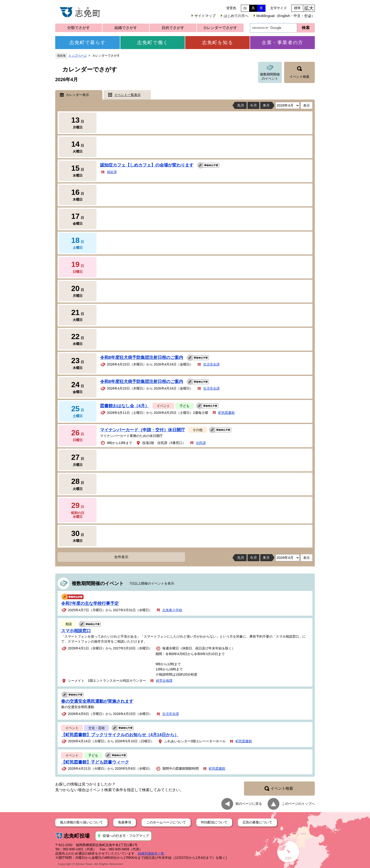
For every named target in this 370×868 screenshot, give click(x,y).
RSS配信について (214, 822)
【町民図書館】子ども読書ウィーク (95, 762)
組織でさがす (126, 28)
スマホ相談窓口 (76, 631)
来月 (266, 105)
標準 (297, 8)
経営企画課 (164, 681)
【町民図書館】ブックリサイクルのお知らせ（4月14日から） (120, 735)
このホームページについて (166, 822)
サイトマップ (205, 16)
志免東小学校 (172, 610)
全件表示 (121, 557)
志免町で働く (153, 42)
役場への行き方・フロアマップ (126, 836)
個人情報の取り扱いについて (81, 822)
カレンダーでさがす (220, 28)
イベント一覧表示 (127, 95)
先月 (241, 105)
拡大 (309, 8)
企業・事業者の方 (282, 42)
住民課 (201, 443)
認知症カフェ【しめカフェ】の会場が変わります (147, 165)
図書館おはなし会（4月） (125, 406)
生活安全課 (211, 364)
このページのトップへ (298, 803)
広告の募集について (257, 822)
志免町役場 (77, 836)
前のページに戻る (249, 803)
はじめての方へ (236, 16)
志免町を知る (218, 42)
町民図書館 (227, 413)
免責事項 (125, 822)
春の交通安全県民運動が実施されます (97, 701)
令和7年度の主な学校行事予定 (90, 603)
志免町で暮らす (88, 42)
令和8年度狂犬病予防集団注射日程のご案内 (142, 357)
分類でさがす (79, 28)
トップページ (78, 56)
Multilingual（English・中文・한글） (286, 16)
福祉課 (112, 172)
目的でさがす (173, 28)
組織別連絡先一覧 (151, 853)
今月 (253, 105)
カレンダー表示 (77, 95)
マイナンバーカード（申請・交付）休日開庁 (143, 430)
